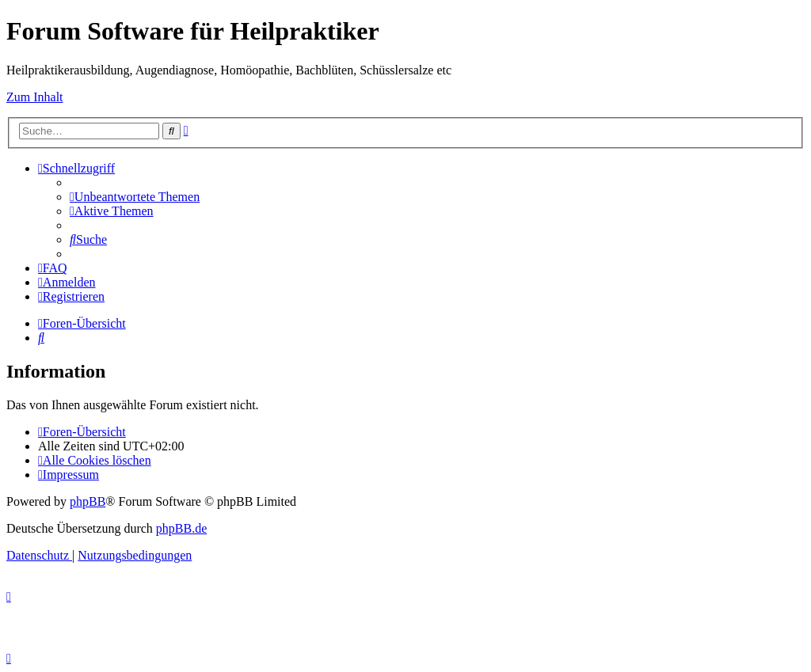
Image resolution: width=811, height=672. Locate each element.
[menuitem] (135, 197)
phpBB (88, 501)
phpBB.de (181, 528)
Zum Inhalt (35, 97)
